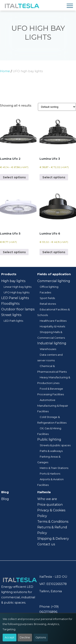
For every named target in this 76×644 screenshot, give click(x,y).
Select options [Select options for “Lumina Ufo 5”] (14, 252)
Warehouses (48, 349)
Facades (45, 292)
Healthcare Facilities (53, 321)
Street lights (11, 315)
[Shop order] (57, 107)
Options (41, 637)
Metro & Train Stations (54, 468)
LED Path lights (13, 321)
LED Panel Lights (15, 298)
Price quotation (50, 505)
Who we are (47, 499)
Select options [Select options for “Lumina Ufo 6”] (54, 252)
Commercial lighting (54, 281)
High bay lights (13, 281)
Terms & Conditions (53, 522)
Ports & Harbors (50, 474)
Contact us (46, 544)
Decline (25, 637)
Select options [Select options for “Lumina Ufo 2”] (14, 177)
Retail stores (48, 304)
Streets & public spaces (55, 445)
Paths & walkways (51, 451)
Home (5, 71)
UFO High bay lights (17, 292)
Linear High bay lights (18, 287)
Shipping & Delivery (53, 539)
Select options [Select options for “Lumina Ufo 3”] (54, 177)
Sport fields (47, 298)
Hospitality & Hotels (52, 326)
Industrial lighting (52, 343)
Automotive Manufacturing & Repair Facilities (53, 406)
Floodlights (10, 304)
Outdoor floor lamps (18, 309)
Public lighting (49, 439)
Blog (5, 499)
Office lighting (49, 287)
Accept (10, 637)
